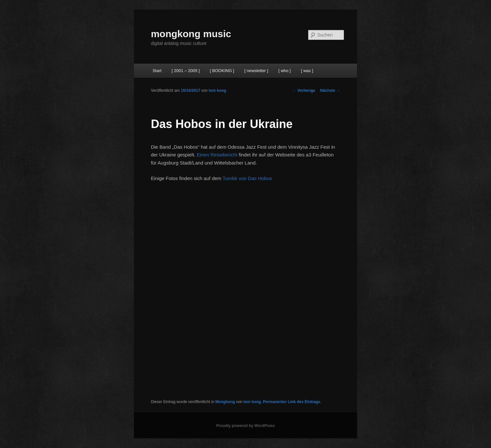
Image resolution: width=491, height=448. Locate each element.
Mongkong (225, 402)
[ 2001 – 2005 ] (186, 71)
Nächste (330, 91)
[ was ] (307, 71)
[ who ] (285, 71)
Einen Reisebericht (217, 155)
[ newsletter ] (256, 71)
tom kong (217, 91)
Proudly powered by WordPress (245, 426)
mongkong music (191, 34)
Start (157, 71)
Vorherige (304, 91)
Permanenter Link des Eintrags (292, 402)
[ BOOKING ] (222, 71)
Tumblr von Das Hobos (247, 178)
